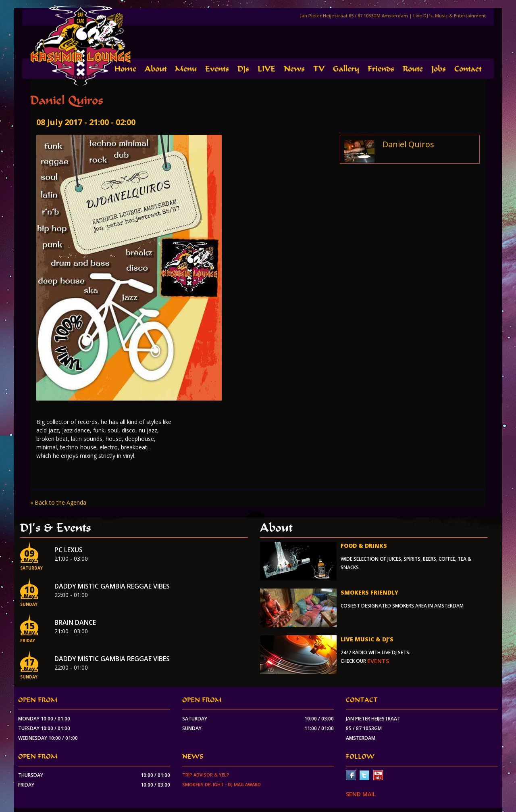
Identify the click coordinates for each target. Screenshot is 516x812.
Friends (381, 69)
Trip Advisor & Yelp (206, 775)
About (156, 69)
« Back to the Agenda (58, 502)
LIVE (266, 69)
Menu (186, 69)
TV (319, 69)
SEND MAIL (361, 794)
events (378, 661)
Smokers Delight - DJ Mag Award (222, 784)
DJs (243, 69)
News (294, 69)
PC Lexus (69, 550)
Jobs (439, 69)
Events (217, 69)
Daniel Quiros (408, 144)
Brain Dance (75, 622)
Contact (468, 69)
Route (413, 69)
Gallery (346, 69)
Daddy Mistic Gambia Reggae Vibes (112, 586)
